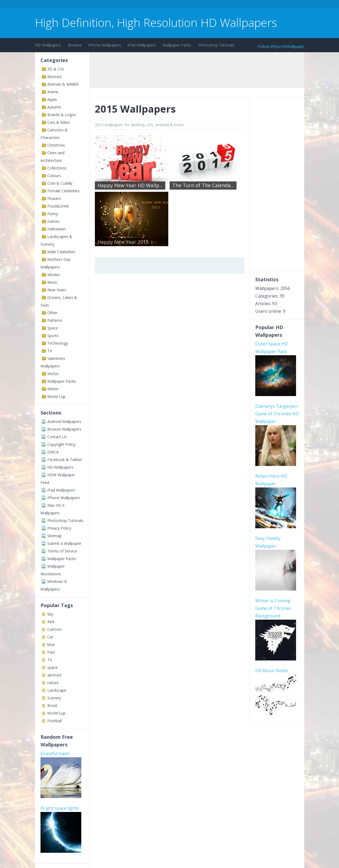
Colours (54, 176)
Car (50, 637)
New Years (57, 290)
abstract (55, 675)
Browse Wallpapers (64, 429)
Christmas (56, 145)
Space (53, 328)
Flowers (54, 198)
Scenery (54, 698)
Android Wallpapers (64, 421)
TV (50, 351)
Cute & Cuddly (60, 183)
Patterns (55, 320)
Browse (75, 45)
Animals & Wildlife (63, 84)
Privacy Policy (59, 528)
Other (52, 313)
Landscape (57, 690)
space (52, 667)
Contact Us (57, 437)
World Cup (56, 396)
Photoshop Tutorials (216, 45)
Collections (57, 168)
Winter (53, 389)
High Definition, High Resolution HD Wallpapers (156, 22)
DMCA (53, 452)
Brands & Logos (62, 115)
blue (51, 645)
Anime (53, 92)
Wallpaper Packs (177, 45)
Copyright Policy (61, 444)
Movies (54, 275)
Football (55, 721)
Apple (52, 99)
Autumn (54, 107)
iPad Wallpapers (142, 45)
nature (53, 683)
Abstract (55, 77)
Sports (53, 336)
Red (51, 622)
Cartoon (55, 629)
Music (52, 282)
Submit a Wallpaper (64, 543)
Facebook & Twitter (65, 460)
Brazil (52, 705)
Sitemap (55, 536)
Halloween (57, 229)
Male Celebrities (61, 252)
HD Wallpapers (48, 45)
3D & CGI (56, 69)
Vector (53, 374)
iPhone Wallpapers (105, 45)
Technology (58, 343)
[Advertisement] (134, 5)
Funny (53, 214)
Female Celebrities (63, 191)
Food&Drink (58, 206)
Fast (51, 652)
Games (54, 221)
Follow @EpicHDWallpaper (281, 46)
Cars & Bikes (59, 122)
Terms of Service (62, 551)
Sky (50, 614)
